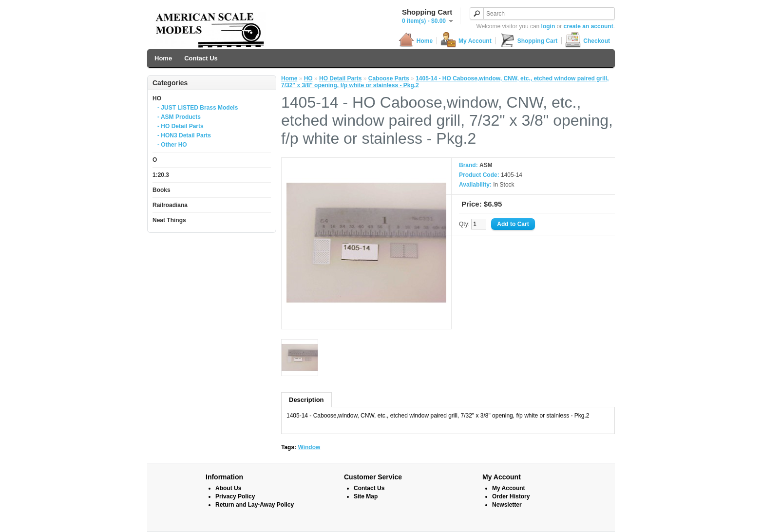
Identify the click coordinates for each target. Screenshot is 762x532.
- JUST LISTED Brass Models (198, 108)
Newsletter (507, 505)
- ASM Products (179, 117)
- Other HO (172, 145)
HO (157, 98)
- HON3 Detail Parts (184, 135)
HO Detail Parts (340, 78)
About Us (228, 488)
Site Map (366, 496)
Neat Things (169, 220)
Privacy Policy (235, 496)
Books (162, 190)
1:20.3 (161, 175)
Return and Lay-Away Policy (255, 505)
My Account (466, 41)
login (548, 26)
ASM (486, 165)
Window (309, 447)
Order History (511, 496)
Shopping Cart (529, 41)
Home (416, 41)
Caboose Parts (389, 78)
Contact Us (201, 58)
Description (306, 400)
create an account (589, 26)
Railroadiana (170, 205)
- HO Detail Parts (181, 126)
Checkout (588, 41)
